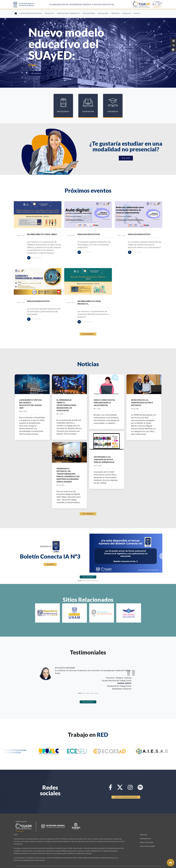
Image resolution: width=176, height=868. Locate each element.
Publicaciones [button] (89, 13)
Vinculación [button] (103, 13)
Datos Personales (145, 842)
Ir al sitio (126, 158)
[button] (13, 556)
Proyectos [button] (49, 13)
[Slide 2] (86, 85)
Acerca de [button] (126, 13)
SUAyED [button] (136, 13)
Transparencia (145, 839)
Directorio (144, 835)
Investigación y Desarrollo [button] (68, 13)
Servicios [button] (115, 13)
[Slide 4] (94, 85)
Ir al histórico (88, 334)
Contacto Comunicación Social (126, 797)
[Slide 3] (90, 85)
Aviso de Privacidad (145, 846)
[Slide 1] (82, 85)
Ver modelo (36, 73)
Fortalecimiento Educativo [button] (31, 13)
